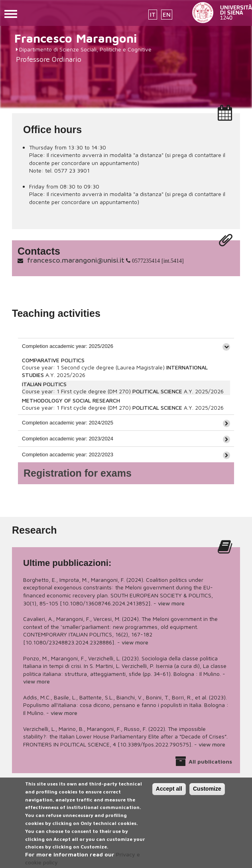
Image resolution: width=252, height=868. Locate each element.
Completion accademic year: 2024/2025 (68, 423)
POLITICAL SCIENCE (157, 391)
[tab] (126, 346)
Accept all (169, 795)
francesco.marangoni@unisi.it (76, 260)
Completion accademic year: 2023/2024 (68, 439)
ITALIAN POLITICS (44, 384)
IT (153, 15)
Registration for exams (78, 473)
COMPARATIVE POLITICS (53, 360)
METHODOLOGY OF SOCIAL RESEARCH (71, 400)
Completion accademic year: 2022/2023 (68, 455)
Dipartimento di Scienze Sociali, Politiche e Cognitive (85, 49)
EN (167, 15)
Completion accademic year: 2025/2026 (68, 346)
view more (171, 603)
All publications (210, 761)
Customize (207, 795)
